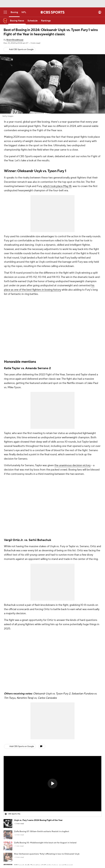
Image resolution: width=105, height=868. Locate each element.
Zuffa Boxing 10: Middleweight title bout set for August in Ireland (45, 843)
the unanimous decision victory (72, 465)
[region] (52, 784)
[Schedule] (32, 21)
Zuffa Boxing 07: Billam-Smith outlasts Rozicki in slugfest (42, 832)
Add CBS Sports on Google (21, 49)
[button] (52, 784)
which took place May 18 (57, 186)
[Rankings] (46, 21)
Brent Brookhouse (15, 40)
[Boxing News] (17, 21)
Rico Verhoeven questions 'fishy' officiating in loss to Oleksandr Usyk (47, 854)
